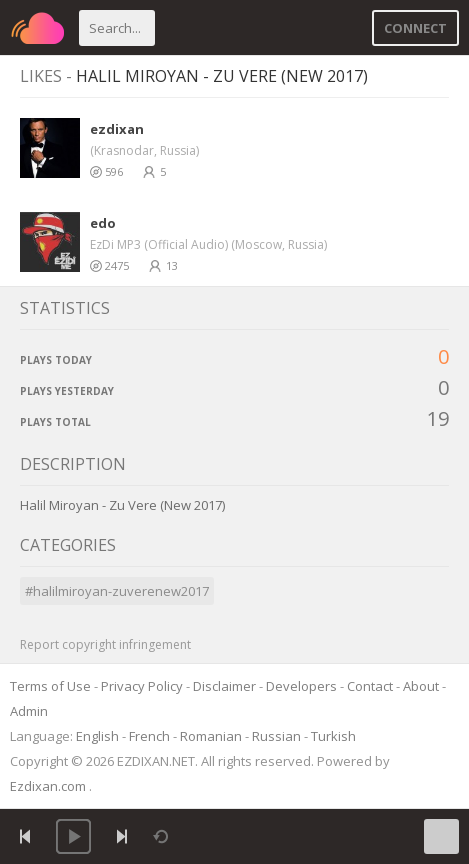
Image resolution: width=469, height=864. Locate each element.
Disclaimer (224, 686)
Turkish (333, 736)
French (149, 736)
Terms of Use (50, 686)
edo (103, 223)
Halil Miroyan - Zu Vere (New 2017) (222, 76)
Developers (301, 686)
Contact (370, 686)
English (97, 736)
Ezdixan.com (49, 786)
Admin (29, 711)
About (421, 686)
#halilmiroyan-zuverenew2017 (117, 591)
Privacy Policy (142, 686)
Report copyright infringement (105, 644)
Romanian (211, 736)
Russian (276, 736)
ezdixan (117, 129)
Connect (415, 28)
